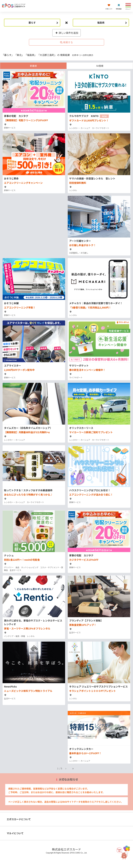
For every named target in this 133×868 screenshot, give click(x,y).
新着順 (33, 66)
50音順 (100, 66)
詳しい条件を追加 (67, 33)
